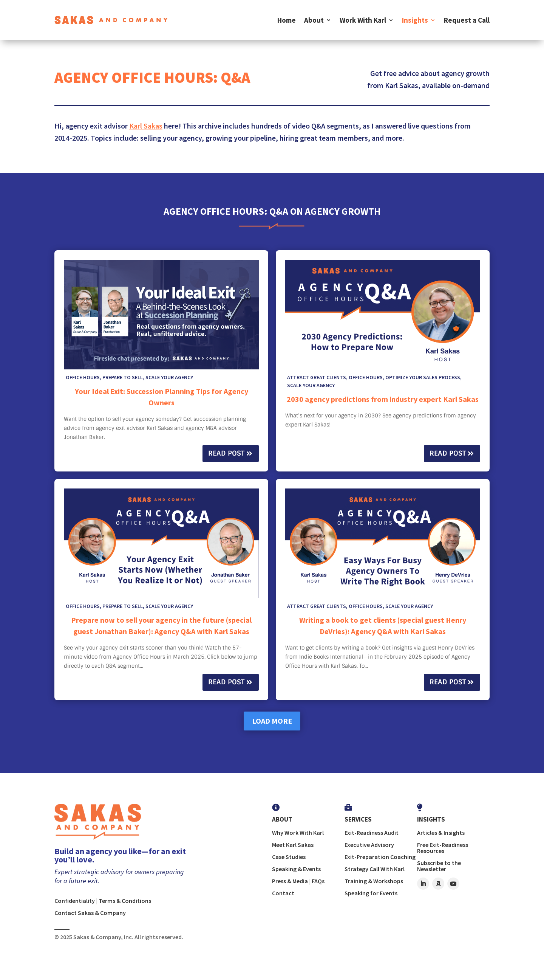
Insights (415, 20)
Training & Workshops (374, 881)
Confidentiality (75, 901)
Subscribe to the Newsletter (439, 866)
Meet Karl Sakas (293, 845)
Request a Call (467, 20)
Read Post (226, 453)
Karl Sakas (146, 126)
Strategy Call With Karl (375, 869)
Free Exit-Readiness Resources (443, 848)
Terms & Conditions (125, 901)
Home (287, 20)
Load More (272, 721)
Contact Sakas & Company (90, 913)
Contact (283, 893)
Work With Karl (363, 20)
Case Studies (289, 857)
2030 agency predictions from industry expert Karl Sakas (383, 399)
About (314, 20)
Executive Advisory (369, 845)
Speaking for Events (371, 893)
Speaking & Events (296, 869)
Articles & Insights (441, 833)
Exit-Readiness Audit (372, 833)
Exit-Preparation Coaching (380, 857)
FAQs (318, 881)
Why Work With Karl (298, 833)
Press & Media (290, 881)
